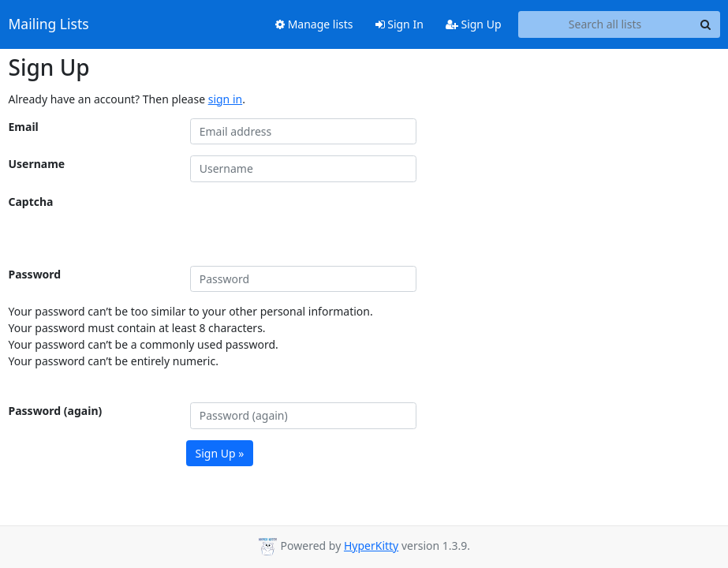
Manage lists (314, 24)
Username (37, 164)
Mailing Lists (49, 24)
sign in (225, 99)
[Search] (706, 24)
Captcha (31, 202)
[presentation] (310, 224)
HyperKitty (371, 546)
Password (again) (56, 411)
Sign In (399, 24)
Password (35, 274)
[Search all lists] (605, 24)
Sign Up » (220, 453)
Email (24, 127)
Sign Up (474, 24)
